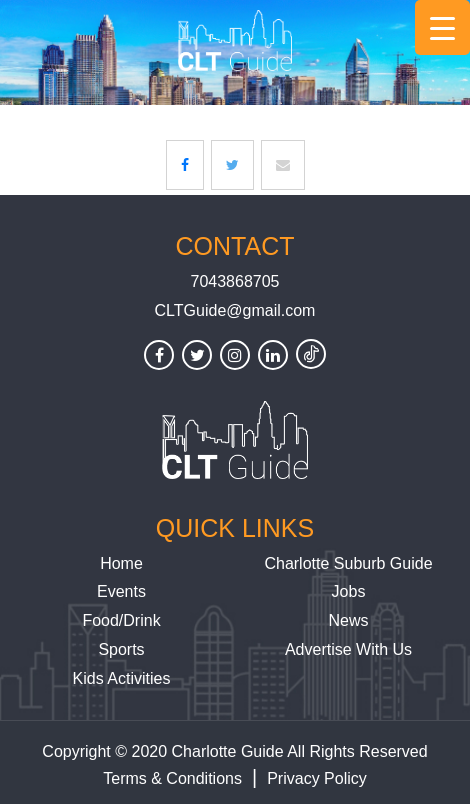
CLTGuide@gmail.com (235, 310)
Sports (121, 649)
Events (121, 591)
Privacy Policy (317, 778)
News (348, 620)
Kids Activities (122, 678)
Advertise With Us (348, 649)
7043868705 (235, 281)
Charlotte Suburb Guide (348, 563)
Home (121, 563)
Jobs (349, 591)
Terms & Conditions (172, 778)
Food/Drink (121, 620)
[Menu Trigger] (442, 27)
